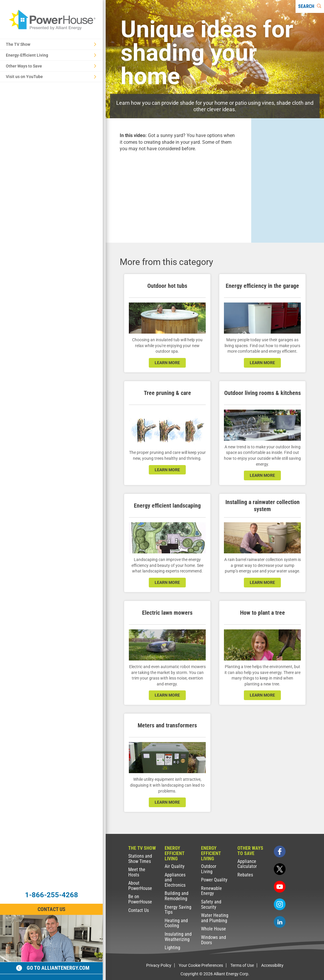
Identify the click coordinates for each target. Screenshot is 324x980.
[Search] (310, 6)
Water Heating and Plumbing (215, 918)
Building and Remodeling (177, 896)
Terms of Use (242, 965)
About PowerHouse (140, 886)
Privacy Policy (159, 965)
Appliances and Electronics (175, 880)
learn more (167, 363)
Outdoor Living (209, 869)
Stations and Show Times (140, 859)
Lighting (172, 948)
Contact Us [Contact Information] (52, 909)
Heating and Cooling (176, 923)
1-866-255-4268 (52, 895)
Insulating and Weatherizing (178, 937)
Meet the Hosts (137, 872)
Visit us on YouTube (51, 77)
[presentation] (178, 192)
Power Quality (214, 880)
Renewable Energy (211, 891)
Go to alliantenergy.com (53, 968)
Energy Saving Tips (178, 910)
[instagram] (280, 904)
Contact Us (139, 910)
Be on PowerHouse (140, 899)
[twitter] (280, 869)
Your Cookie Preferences (201, 965)
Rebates (245, 875)
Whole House (214, 929)
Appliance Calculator (247, 864)
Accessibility (272, 965)
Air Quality (175, 866)
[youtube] (280, 887)
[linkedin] (280, 922)
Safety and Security (211, 904)
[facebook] (280, 851)
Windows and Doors (214, 940)
